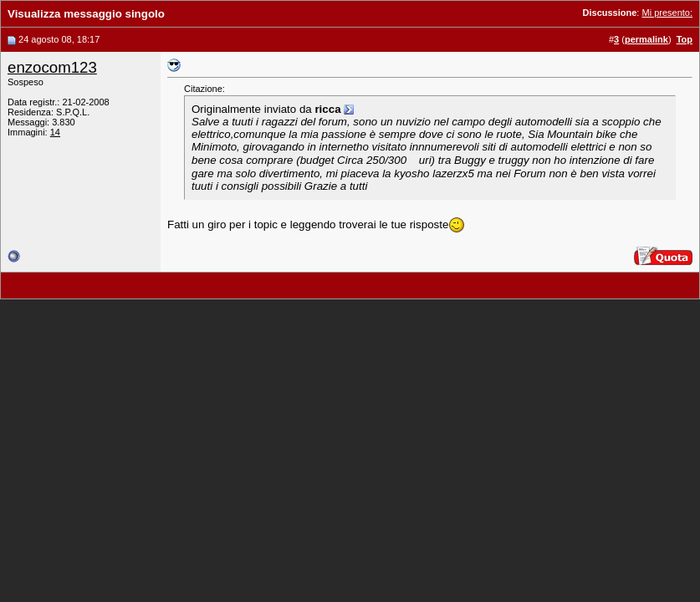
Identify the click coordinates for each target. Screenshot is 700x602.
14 (55, 132)
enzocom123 (52, 67)
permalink (646, 39)
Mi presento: (667, 13)
